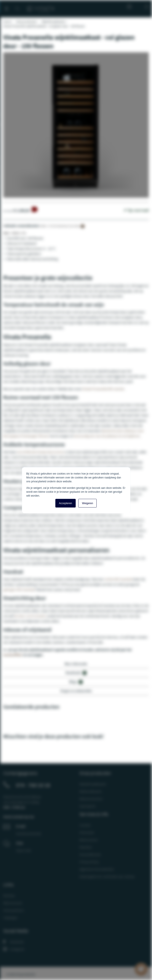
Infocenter (87, 832)
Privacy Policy (89, 862)
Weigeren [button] (87, 503)
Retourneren (89, 840)
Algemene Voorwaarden (97, 869)
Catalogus (10, 918)
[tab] (76, 665)
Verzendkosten (90, 854)
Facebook (14, 942)
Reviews (9, 896)
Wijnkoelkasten (91, 791)
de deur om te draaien (30, 616)
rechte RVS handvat (118, 579)
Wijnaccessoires (91, 799)
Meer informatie (76, 664)
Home (7, 22)
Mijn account (138, 6)
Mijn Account (13, 903)
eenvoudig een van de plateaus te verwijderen (107, 436)
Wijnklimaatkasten (54, 22)
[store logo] (41, 7)
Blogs (76, 682)
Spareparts (87, 806)
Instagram (14, 949)
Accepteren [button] (66, 503)
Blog (128, 6)
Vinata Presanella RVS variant (103, 389)
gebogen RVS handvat (19, 590)
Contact (85, 825)
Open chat (23, 850)
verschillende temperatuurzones (41, 452)
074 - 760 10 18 (33, 785)
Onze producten (26, 22)
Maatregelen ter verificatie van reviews (107, 876)
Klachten (86, 847)
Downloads (76, 673)
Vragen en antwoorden (76, 691)
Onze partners (14, 910)
